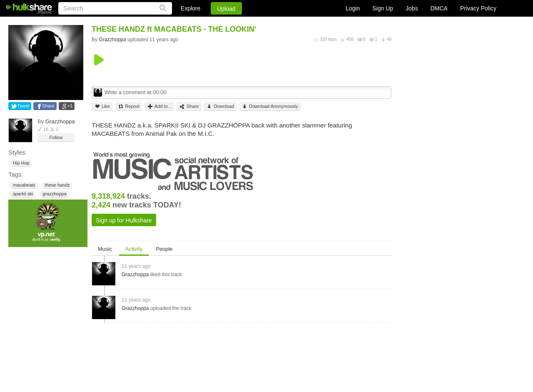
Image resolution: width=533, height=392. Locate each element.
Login (353, 8)
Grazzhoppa (60, 121)
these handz (57, 185)
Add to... (159, 106)
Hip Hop (21, 163)
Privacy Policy (478, 8)
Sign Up (383, 8)
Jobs (412, 8)
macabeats (24, 185)
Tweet (23, 106)
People (164, 249)
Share (48, 106)
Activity (134, 249)
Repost (129, 106)
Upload (226, 9)
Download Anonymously (270, 106)
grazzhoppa (54, 194)
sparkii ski (22, 194)
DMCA (439, 8)
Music (105, 249)
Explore (191, 8)
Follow (56, 137)
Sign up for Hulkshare (124, 220)
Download (220, 106)
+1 (70, 106)
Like (102, 106)
